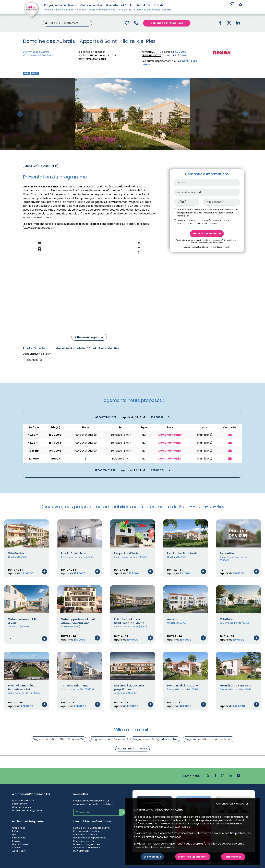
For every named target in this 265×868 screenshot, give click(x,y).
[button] (240, 4)
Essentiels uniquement (193, 857)
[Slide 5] (133, 146)
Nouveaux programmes (87, 844)
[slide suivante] (245, 114)
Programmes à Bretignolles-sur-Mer (155, 739)
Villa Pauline (16, 553)
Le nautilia (227, 553)
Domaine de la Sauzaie (183, 686)
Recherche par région (85, 834)
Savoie (16, 841)
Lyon (15, 834)
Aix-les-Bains (19, 851)
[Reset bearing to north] (139, 252)
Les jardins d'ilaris (126, 553)
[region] (89, 282)
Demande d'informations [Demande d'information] (167, 23)
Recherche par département (90, 838)
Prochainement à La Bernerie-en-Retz (22, 687)
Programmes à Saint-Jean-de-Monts (209, 739)
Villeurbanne (19, 838)
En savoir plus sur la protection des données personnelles (207, 247)
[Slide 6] (136, 146)
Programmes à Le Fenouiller (108, 739)
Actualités (143, 5)
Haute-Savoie (20, 844)
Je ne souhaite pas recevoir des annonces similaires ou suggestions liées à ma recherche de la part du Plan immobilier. (207, 213)
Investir (159, 5)
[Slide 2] (123, 146)
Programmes (60, 5)
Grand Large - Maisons (236, 686)
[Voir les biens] (132, 417)
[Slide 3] (126, 146)
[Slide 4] (129, 146)
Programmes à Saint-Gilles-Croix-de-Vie (58, 739)
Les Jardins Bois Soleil (182, 553)
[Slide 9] (145, 146)
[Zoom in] (139, 243)
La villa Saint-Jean (74, 553)
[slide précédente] (20, 114)
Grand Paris (19, 828)
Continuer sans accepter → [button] (234, 804)
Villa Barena (228, 619)
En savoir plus (152, 857)
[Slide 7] (139, 146)
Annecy (16, 848)
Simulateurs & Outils (119, 5)
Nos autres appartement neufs (170, 63)
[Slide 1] (120, 146)
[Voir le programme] (44, 571)
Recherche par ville (84, 841)
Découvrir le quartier (89, 337)
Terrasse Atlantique (75, 686)
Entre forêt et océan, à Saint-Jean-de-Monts (129, 621)
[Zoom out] (139, 247)
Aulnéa (172, 619)
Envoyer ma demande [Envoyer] (207, 234)
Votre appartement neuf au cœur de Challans (78, 621)
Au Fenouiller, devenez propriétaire (129, 687)
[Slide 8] (142, 146)
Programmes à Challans (132, 749)
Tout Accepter (233, 857)
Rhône (16, 831)
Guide (91, 5)
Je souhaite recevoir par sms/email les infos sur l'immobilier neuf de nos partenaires (203, 222)
